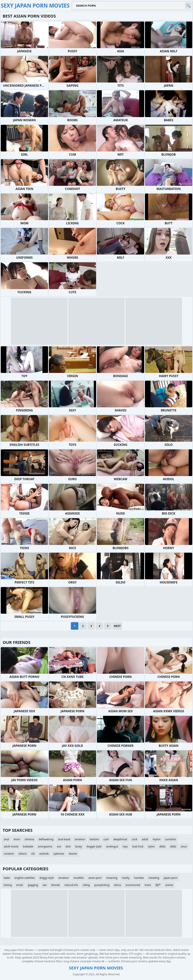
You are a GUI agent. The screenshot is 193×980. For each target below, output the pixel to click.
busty (79, 846)
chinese (29, 839)
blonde (56, 885)
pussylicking (102, 885)
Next (117, 626)
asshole (44, 854)
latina (118, 885)
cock (134, 839)
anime (169, 885)
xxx (59, 846)
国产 (158, 885)
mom (17, 839)
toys (125, 846)
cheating (154, 878)
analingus (112, 846)
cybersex (59, 854)
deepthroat (120, 839)
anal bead (64, 839)
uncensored (133, 885)
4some (73, 854)
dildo (162, 846)
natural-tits (71, 885)
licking (8, 885)
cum (106, 839)
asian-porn (95, 878)
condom (9, 854)
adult (145, 839)
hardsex (139, 878)
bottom (94, 839)
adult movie (11, 846)
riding (86, 885)
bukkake (28, 846)
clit (33, 854)
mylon (157, 839)
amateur (80, 839)
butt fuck (138, 846)
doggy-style (47, 878)
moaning (112, 878)
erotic (20, 885)
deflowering (46, 839)
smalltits (79, 878)
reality (126, 878)
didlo (173, 846)
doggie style (94, 846)
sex (45, 885)
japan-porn (171, 878)
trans (148, 885)
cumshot (170, 839)
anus (184, 846)
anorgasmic (45, 846)
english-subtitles (25, 878)
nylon (151, 846)
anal (6, 839)
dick (68, 846)
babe (7, 878)
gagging (33, 885)
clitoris (23, 854)
